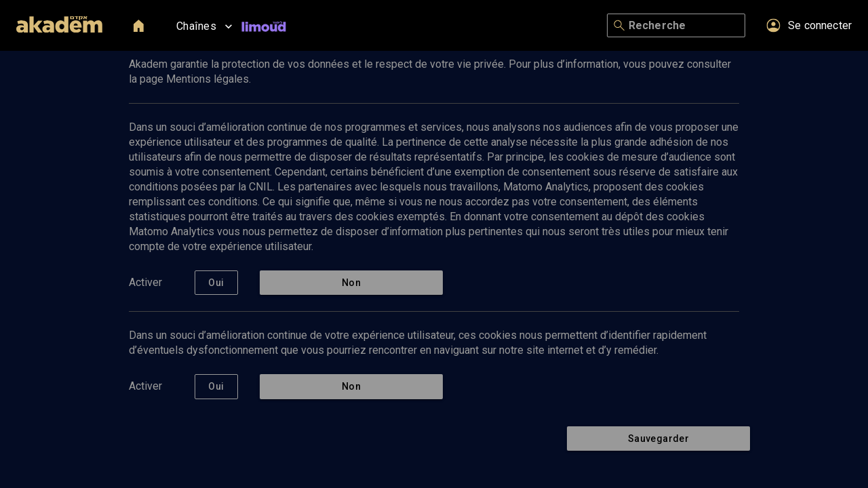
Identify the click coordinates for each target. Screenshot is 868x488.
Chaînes (206, 26)
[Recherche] (684, 26)
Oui (216, 283)
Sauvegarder (658, 439)
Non (351, 283)
